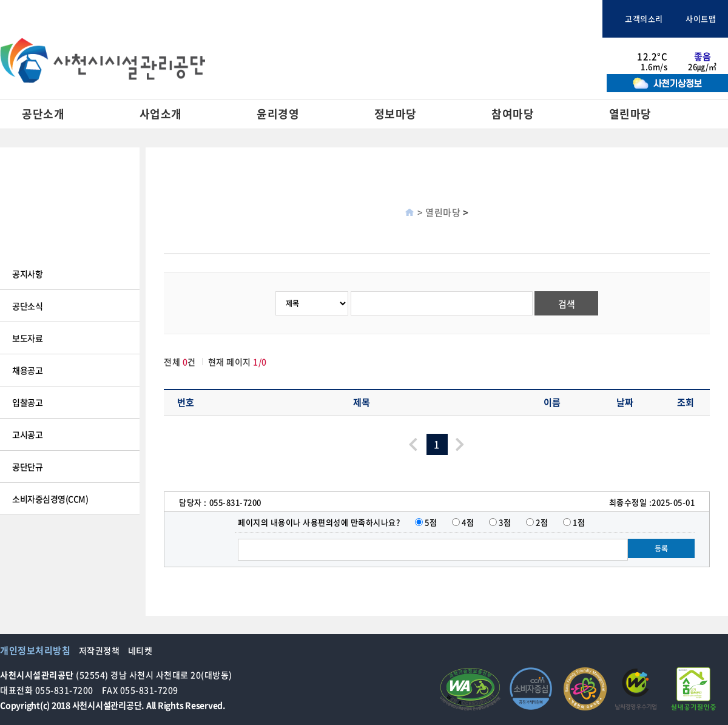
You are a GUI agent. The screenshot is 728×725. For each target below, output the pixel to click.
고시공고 (27, 434)
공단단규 (27, 467)
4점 (468, 522)
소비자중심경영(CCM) (50, 499)
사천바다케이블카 (474, 19)
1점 (579, 522)
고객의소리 (639, 19)
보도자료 (27, 338)
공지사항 (27, 274)
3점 (505, 522)
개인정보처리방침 (35, 650)
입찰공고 (27, 402)
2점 (542, 522)
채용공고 (27, 370)
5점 (431, 522)
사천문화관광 (386, 19)
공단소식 (27, 306)
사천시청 (315, 19)
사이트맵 (696, 19)
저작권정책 (99, 650)
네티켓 (140, 650)
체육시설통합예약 (554, 19)
